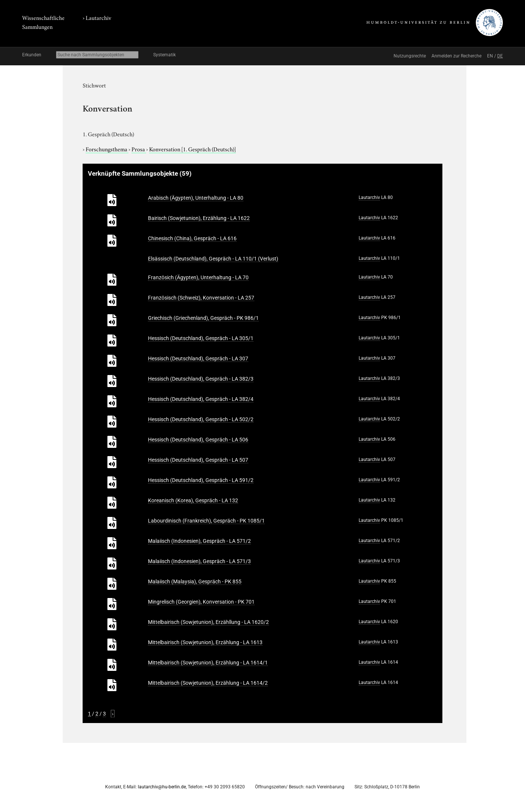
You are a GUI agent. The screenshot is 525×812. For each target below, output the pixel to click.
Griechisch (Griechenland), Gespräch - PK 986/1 (203, 318)
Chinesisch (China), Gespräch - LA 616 (192, 238)
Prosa (139, 149)
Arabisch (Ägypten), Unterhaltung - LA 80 (196, 198)
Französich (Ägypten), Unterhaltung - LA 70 (198, 277)
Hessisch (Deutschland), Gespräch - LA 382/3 (201, 379)
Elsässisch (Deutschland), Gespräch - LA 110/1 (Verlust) (213, 259)
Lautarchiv (98, 17)
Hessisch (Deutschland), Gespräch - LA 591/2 (201, 480)
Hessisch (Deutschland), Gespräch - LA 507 (198, 460)
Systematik (164, 55)
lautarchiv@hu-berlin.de (162, 787)
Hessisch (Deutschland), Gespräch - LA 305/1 (201, 338)
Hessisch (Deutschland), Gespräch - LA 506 (198, 440)
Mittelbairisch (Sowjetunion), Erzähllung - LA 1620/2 (208, 622)
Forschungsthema (107, 149)
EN (490, 56)
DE (500, 56)
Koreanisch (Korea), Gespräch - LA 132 (193, 500)
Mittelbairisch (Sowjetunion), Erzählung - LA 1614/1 (208, 663)
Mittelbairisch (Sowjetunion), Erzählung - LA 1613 (205, 642)
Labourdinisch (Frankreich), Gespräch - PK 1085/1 (206, 521)
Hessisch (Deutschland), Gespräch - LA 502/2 (201, 419)
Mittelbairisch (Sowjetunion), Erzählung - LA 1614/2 (208, 683)
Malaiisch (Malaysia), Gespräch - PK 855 (195, 582)
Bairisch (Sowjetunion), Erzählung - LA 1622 (199, 218)
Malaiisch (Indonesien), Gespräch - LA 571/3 (199, 561)
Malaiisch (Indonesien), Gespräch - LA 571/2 (199, 541)
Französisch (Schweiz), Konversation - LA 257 (201, 298)
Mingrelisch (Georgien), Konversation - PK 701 (201, 602)
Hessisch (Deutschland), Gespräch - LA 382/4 (201, 399)
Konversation (192, 149)
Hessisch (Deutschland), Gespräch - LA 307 (198, 359)
